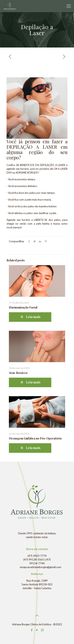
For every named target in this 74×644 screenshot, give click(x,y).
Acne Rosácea (18, 373)
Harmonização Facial (23, 307)
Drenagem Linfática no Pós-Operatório (35, 438)
